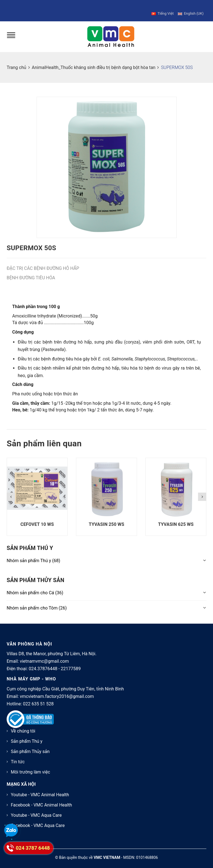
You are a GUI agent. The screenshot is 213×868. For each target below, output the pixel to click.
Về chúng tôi (23, 725)
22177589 (71, 663)
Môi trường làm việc (31, 766)
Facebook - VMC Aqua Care (38, 820)
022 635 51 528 (38, 698)
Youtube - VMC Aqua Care (36, 809)
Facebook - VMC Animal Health (41, 799)
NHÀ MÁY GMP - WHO (31, 673)
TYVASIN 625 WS (176, 519)
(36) (35, 587)
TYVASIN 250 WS (106, 519)
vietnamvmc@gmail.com (44, 655)
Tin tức (18, 756)
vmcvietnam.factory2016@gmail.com (57, 691)
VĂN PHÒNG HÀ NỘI (29, 638)
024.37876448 (43, 663)
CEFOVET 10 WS (37, 519)
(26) (37, 602)
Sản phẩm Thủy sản (30, 746)
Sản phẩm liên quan (44, 438)
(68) (33, 555)
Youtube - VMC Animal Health (40, 789)
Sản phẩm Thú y (27, 735)
